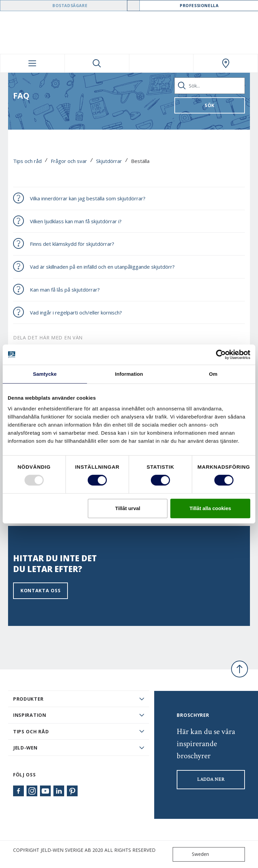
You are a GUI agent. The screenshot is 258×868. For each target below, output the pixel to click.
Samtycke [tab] (45, 374)
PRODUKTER (28, 699)
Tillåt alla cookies (210, 508)
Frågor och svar (69, 161)
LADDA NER (211, 779)
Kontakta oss (40, 590)
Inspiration (30, 715)
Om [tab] (213, 374)
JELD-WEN (25, 748)
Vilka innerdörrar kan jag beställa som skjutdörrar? (88, 198)
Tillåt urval (128, 508)
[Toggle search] (97, 63)
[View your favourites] (161, 63)
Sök (210, 105)
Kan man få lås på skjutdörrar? (65, 290)
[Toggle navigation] (32, 63)
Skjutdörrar (109, 161)
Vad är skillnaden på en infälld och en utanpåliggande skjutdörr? (102, 267)
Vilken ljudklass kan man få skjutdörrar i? (76, 221)
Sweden (192, 854)
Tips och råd (27, 161)
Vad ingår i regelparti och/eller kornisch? (76, 312)
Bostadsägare (70, 6)
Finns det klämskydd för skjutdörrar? (72, 244)
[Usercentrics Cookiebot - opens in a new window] (221, 355)
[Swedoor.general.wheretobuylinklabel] (226, 63)
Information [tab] (129, 374)
